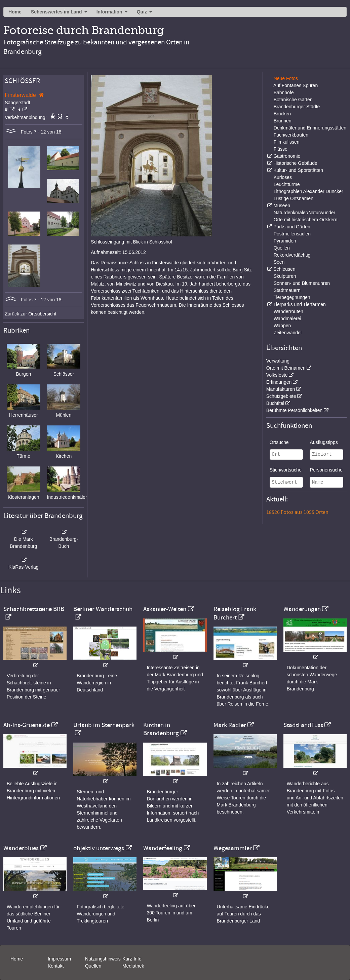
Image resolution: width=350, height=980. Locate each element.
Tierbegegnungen (292, 297)
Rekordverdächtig (292, 255)
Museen (282, 205)
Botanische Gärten (293, 100)
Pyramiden (285, 241)
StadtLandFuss (303, 725)
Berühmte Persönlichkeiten (294, 410)
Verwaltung (278, 361)
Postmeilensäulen (292, 234)
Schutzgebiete (281, 396)
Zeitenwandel (288, 333)
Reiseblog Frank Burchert (235, 613)
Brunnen (283, 121)
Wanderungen (302, 609)
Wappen (282, 326)
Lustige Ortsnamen (294, 198)
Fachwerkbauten (291, 135)
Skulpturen (285, 276)
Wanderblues (21, 848)
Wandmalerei (287, 318)
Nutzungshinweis (103, 959)
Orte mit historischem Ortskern (306, 220)
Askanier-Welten (165, 609)
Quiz (142, 12)
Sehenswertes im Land (56, 12)
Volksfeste (277, 375)
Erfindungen (279, 382)
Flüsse (281, 149)
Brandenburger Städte (297, 107)
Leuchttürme (287, 184)
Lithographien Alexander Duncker (308, 191)
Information (109, 12)
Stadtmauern (287, 290)
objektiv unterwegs (99, 848)
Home (15, 12)
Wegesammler (233, 848)
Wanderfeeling (163, 848)
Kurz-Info (132, 959)
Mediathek (133, 966)
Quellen (282, 248)
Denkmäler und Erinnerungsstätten (310, 128)
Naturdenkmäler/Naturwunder (305, 213)
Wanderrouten (288, 311)
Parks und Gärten (292, 227)
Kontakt (56, 966)
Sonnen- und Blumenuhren (302, 283)
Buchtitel (275, 403)
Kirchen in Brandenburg (161, 729)
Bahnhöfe (284, 92)
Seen (279, 262)
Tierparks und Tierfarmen (300, 304)
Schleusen (284, 269)
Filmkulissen (287, 142)
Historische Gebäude (295, 163)
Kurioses (283, 177)
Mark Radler (230, 725)
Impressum (59, 959)
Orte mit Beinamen (286, 368)
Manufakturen (281, 389)
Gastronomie (287, 156)
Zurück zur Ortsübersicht (30, 314)
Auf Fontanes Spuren (296, 85)
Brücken (282, 114)
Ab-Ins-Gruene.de (27, 725)
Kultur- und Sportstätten (298, 170)
